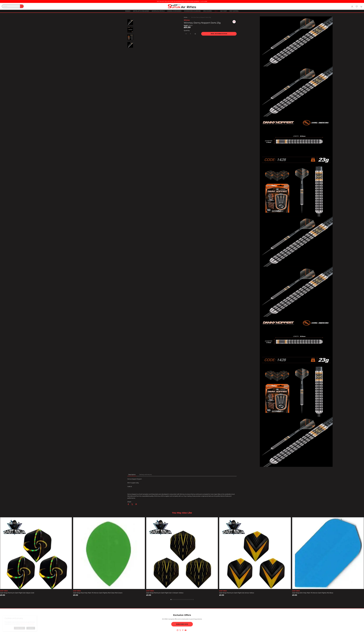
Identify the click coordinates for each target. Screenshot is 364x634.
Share (129, 502)
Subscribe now (182, 624)
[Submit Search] (22, 6)
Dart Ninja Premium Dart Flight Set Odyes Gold (17, 593)
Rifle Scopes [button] (208, 11)
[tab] (171, 600)
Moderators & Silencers (192, 11)
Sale (216, 11)
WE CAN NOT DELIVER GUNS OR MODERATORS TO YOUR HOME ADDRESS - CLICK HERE (182, 1)
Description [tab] (132, 475)
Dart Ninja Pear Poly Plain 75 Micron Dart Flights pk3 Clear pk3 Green (98, 593)
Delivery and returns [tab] (145, 475)
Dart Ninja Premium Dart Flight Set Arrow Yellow (237, 593)
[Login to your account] (352, 7)
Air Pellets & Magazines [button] (141, 11)
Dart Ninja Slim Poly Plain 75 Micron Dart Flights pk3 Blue (313, 593)
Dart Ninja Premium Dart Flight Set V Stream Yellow (165, 593)
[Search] (13, 6)
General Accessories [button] (174, 11)
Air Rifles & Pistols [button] (158, 11)
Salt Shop (224, 11)
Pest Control (234, 11)
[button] (357, 7)
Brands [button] (128, 11)
